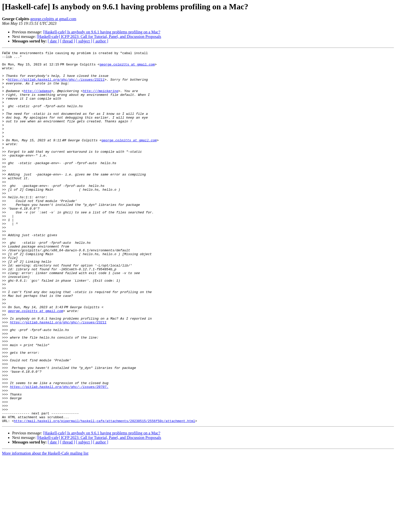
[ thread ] (68, 41)
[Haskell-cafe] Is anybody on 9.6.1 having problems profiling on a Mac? (102, 32)
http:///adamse (38, 99)
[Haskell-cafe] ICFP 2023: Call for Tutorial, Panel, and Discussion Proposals (99, 37)
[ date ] (53, 41)
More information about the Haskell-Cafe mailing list (45, 528)
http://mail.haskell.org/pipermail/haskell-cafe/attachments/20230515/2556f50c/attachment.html (105, 495)
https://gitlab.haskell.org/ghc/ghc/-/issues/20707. (59, 454)
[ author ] (101, 41)
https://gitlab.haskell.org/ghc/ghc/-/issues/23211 (56, 85)
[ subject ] (84, 41)
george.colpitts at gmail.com (53, 19)
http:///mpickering (101, 99)
